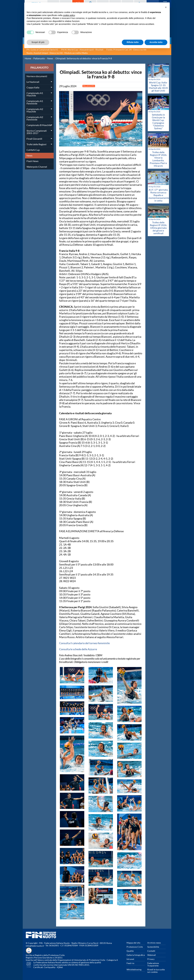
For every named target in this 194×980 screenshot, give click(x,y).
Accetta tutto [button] (156, 42)
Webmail (152, 955)
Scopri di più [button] (38, 42)
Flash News (33, 161)
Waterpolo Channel (37, 167)
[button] (166, 7)
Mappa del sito (133, 943)
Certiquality (50, 967)
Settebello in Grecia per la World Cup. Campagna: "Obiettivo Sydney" (158, 121)
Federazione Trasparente (153, 964)
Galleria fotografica (136, 955)
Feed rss (130, 963)
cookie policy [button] (69, 15)
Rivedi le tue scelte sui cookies (156, 971)
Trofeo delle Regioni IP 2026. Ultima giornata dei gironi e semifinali (158, 228)
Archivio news (154, 943)
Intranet (130, 959)
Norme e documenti (37, 76)
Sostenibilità (153, 947)
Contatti (151, 951)
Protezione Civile (135, 947)
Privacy (151, 959)
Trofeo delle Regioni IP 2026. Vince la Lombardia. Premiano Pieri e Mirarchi (158, 159)
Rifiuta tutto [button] (133, 42)
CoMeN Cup (33, 150)
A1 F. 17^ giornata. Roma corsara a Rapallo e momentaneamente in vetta (159, 195)
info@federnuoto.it (35, 946)
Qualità (130, 951)
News (29, 155)
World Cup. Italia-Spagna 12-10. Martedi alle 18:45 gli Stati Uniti (158, 86)
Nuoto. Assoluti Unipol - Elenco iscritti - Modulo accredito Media (57, 53)
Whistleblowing (134, 969)
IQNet (60, 967)
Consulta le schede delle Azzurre (78, 649)
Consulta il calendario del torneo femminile (84, 643)
